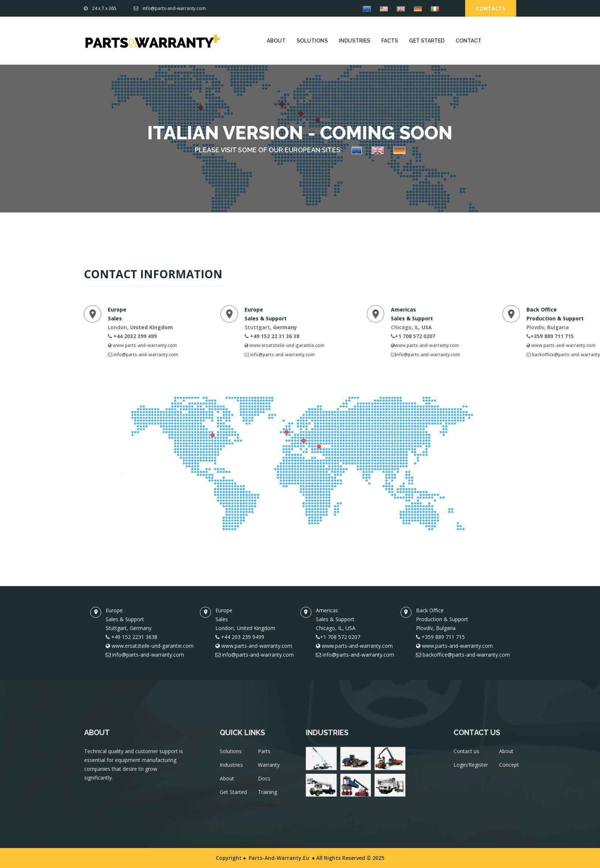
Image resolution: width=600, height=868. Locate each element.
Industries (234, 770)
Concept (507, 769)
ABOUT (276, 41)
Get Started (236, 795)
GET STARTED (427, 41)
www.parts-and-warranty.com (142, 345)
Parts (265, 758)
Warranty (269, 770)
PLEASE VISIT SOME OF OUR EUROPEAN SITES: (268, 150)
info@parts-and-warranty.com (143, 355)
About (230, 783)
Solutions (234, 758)
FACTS (390, 41)
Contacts (491, 8)
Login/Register (472, 769)
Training (268, 795)
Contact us (468, 757)
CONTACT (468, 41)
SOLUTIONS (312, 41)
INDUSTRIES (354, 41)
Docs (265, 783)
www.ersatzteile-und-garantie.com (284, 345)
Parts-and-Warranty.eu (279, 858)
